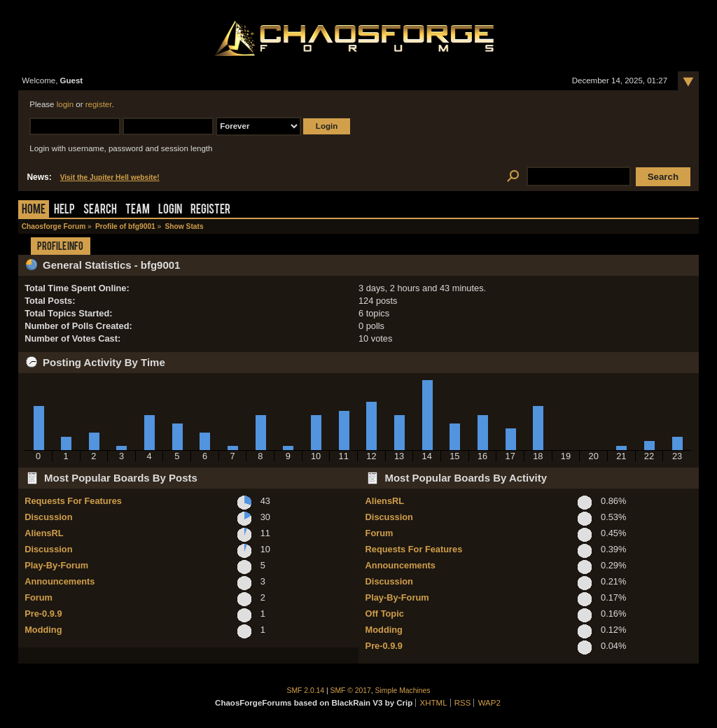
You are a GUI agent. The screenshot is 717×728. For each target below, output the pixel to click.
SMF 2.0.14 (306, 691)
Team (138, 210)
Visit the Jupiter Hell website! (110, 177)
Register (210, 210)
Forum (39, 597)
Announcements (60, 581)
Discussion (48, 517)
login (65, 104)
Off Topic (385, 614)
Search (100, 210)
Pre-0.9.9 (43, 614)
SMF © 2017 (351, 691)
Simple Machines (403, 691)
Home (34, 210)
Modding (43, 630)
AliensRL (44, 533)
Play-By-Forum (56, 565)
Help (64, 210)
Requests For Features (73, 501)
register (99, 104)
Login (170, 210)
